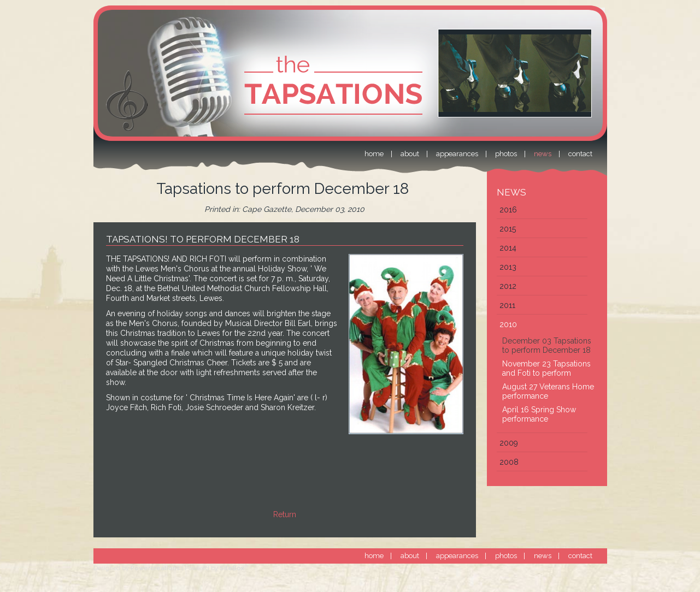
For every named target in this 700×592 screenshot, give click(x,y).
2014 (508, 248)
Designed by (137, 568)
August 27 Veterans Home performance (548, 391)
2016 (508, 210)
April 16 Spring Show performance (539, 414)
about (410, 556)
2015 (508, 229)
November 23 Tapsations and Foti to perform (546, 368)
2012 (508, 286)
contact (580, 556)
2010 (508, 324)
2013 (508, 267)
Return (285, 514)
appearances (457, 556)
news (543, 556)
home (374, 556)
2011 (507, 305)
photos (506, 556)
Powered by (216, 568)
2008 (509, 462)
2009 (509, 443)
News (511, 192)
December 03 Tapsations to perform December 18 (547, 345)
